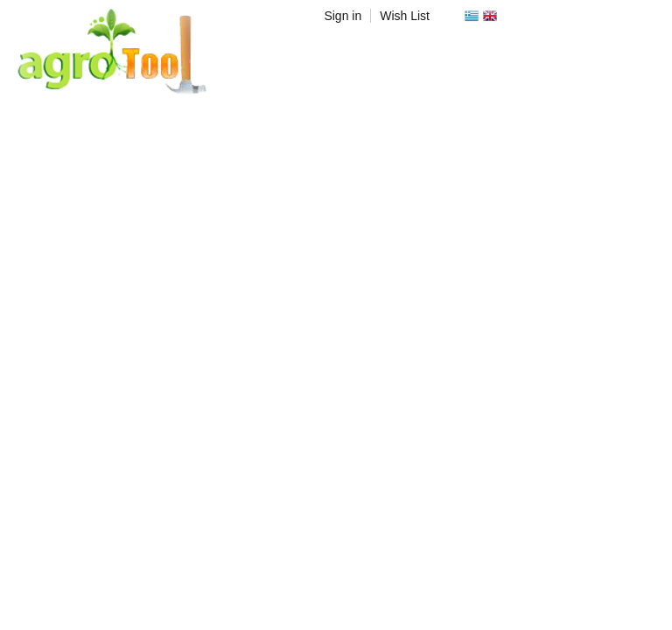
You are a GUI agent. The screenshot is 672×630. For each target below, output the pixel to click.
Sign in (343, 16)
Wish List (405, 16)
